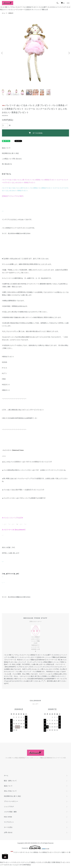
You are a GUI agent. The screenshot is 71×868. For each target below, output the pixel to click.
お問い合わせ (8, 832)
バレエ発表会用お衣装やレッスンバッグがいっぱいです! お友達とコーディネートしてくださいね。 (35, 470)
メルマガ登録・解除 (10, 812)
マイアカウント (9, 822)
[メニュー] (68, 3)
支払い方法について (10, 791)
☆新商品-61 (10, 13)
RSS (5, 817)
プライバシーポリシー (11, 801)
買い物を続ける (7, 164)
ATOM (10, 817)
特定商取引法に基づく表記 (10, 153)
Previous (2, 53)
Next (69, 53)
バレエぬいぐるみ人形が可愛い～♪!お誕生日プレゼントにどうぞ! (24, 490)
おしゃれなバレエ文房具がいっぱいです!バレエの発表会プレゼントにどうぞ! (28, 462)
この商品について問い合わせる (12, 159)
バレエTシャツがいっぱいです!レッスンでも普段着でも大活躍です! (24, 498)
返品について (6, 148)
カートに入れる (36, 133)
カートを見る (8, 827)
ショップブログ (9, 807)
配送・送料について (10, 781)
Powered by (35, 847)
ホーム (3, 13)
